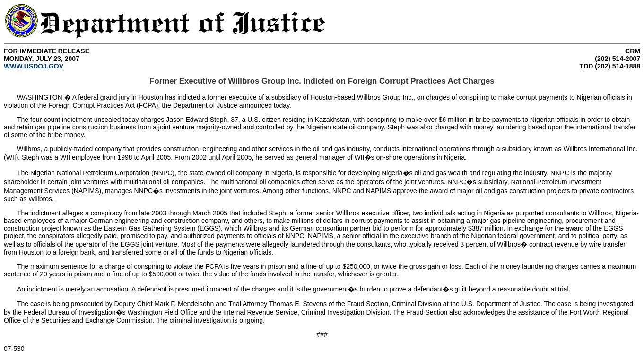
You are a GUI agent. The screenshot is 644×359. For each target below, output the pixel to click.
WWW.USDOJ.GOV (34, 66)
